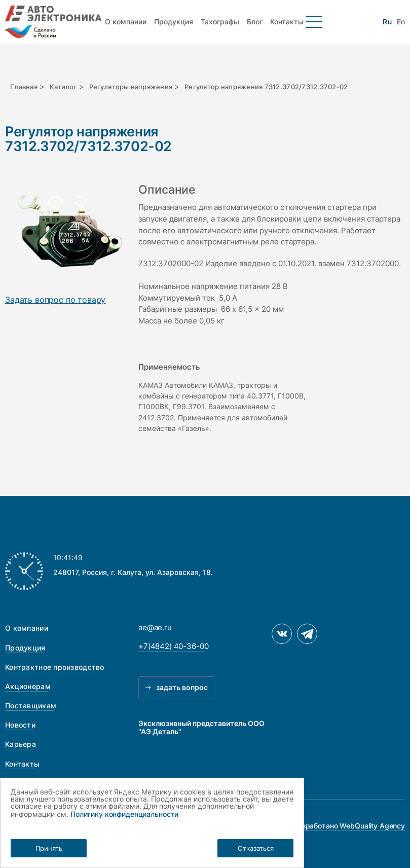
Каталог (63, 87)
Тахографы (220, 22)
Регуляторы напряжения (131, 87)
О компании (126, 22)
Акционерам (28, 686)
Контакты (287, 22)
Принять (49, 848)
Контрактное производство (55, 667)
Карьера (21, 744)
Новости (20, 725)
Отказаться (256, 848)
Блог (255, 22)
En (401, 22)
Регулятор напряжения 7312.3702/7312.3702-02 (266, 87)
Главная (24, 87)
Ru (387, 22)
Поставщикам (31, 706)
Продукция (174, 22)
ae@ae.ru (155, 627)
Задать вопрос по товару (55, 300)
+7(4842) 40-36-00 (173, 646)
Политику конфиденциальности (124, 814)
